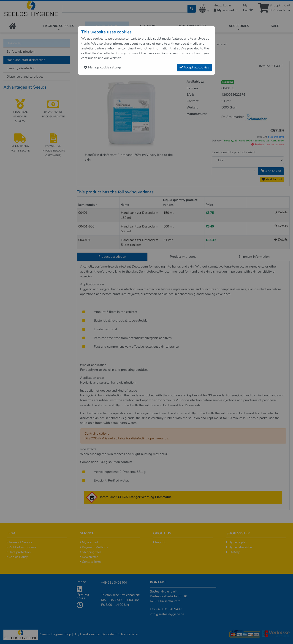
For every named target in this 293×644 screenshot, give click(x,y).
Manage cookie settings (103, 67)
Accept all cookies (194, 67)
